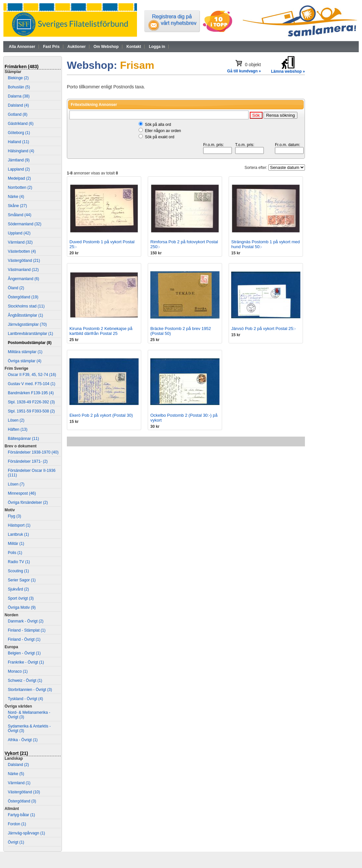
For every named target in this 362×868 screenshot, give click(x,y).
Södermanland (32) (25, 224)
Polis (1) (15, 553)
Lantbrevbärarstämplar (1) (30, 334)
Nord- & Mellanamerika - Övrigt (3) (29, 715)
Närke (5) (16, 774)
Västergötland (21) (24, 261)
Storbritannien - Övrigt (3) (30, 690)
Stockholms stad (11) (26, 306)
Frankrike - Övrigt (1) (26, 662)
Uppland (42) (19, 233)
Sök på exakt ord (159, 137)
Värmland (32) (20, 242)
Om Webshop (106, 47)
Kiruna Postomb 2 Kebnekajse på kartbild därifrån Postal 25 (101, 331)
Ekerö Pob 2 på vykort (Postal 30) (101, 415)
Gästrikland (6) (21, 124)
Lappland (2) (19, 169)
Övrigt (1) (16, 842)
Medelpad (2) (19, 178)
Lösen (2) (16, 420)
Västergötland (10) (24, 792)
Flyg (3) (15, 516)
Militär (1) (16, 544)
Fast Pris (51, 47)
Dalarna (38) (19, 96)
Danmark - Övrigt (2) (26, 621)
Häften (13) (18, 429)
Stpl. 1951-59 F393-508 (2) (31, 411)
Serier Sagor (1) (22, 580)
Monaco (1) (18, 671)
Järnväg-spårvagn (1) (26, 833)
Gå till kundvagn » (244, 71)
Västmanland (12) (23, 270)
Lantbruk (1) (18, 534)
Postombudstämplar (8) (30, 343)
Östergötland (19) (23, 297)
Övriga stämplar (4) (25, 361)
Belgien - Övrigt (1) (24, 653)
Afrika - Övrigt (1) (23, 740)
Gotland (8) (18, 114)
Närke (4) (16, 197)
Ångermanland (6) (23, 279)
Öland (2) (16, 288)
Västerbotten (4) (22, 251)
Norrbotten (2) (20, 187)
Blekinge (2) (18, 78)
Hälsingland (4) (21, 151)
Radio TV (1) (19, 562)
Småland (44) (20, 215)
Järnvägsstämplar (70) (27, 324)
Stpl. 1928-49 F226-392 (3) (31, 402)
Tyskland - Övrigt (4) (25, 699)
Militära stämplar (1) (25, 352)
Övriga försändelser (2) (28, 502)
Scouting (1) (18, 571)
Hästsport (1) (19, 525)
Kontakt (134, 47)
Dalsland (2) (18, 765)
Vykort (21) (16, 753)
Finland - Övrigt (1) (24, 639)
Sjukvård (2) (18, 589)
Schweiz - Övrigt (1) (25, 681)
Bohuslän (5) (19, 87)
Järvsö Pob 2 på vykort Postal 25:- (264, 329)
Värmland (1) (19, 783)
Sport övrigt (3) (21, 598)
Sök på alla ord (158, 125)
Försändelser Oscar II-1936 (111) (32, 473)
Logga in (157, 47)
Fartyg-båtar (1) (21, 815)
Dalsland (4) (18, 105)
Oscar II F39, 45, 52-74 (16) (32, 375)
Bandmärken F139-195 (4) (31, 393)
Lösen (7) (16, 484)
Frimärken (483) (22, 67)
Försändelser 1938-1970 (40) (33, 452)
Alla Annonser (22, 47)
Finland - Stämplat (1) (27, 630)
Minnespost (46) (22, 493)
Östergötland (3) (22, 801)
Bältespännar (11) (23, 439)
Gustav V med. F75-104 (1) (31, 384)
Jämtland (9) (19, 160)
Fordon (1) (17, 824)
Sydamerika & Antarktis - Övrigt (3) (29, 728)
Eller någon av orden (163, 131)
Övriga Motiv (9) (22, 607)
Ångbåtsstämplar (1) (25, 315)
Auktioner (77, 47)
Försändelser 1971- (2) (28, 461)
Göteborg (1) (19, 133)
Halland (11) (18, 142)
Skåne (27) (17, 206)
